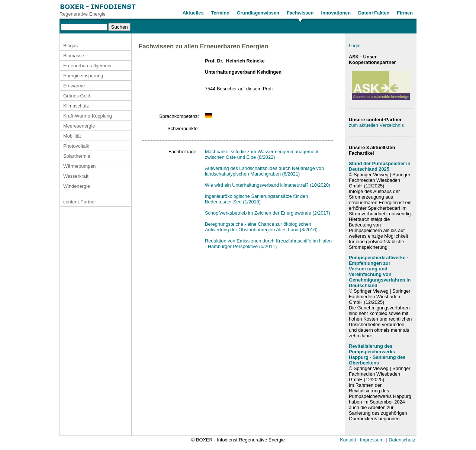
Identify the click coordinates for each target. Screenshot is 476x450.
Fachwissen (300, 13)
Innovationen (336, 13)
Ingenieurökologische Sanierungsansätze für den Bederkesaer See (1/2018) (256, 199)
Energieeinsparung (83, 76)
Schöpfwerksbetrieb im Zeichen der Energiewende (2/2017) (268, 213)
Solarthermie (77, 156)
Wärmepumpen (79, 166)
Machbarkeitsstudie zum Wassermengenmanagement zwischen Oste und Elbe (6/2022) (262, 154)
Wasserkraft (76, 176)
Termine (220, 13)
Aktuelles (193, 13)
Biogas (70, 46)
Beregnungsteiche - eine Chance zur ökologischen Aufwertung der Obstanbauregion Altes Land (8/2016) (261, 227)
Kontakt (348, 440)
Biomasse (74, 56)
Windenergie (77, 186)
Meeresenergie (79, 126)
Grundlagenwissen (258, 13)
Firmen (405, 13)
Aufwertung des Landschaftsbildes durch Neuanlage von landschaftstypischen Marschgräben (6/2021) (264, 171)
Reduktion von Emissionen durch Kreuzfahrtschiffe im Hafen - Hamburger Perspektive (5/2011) (268, 244)
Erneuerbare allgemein (87, 66)
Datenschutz (402, 440)
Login (355, 46)
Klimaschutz (76, 106)
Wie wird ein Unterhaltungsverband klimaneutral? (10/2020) (268, 185)
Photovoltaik (76, 146)
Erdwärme (74, 86)
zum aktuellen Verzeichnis (376, 125)
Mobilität (72, 136)
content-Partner (80, 202)
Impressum (372, 440)
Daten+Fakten (374, 13)
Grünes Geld (77, 96)
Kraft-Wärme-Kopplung (88, 116)
